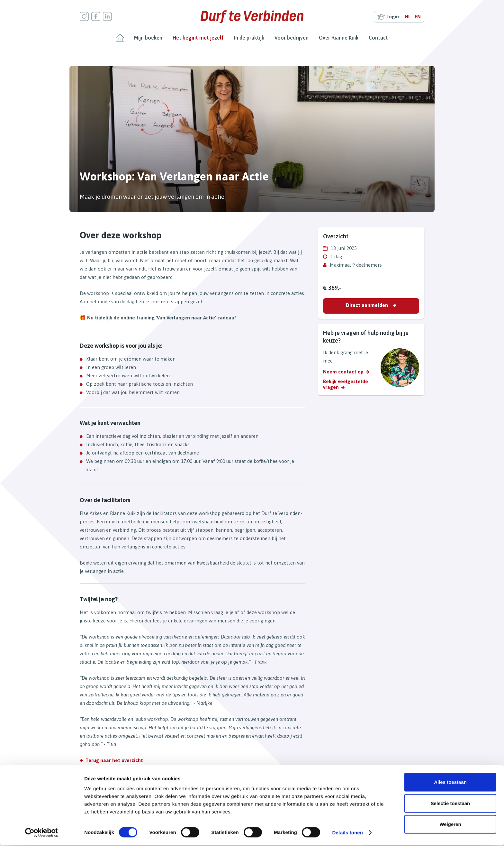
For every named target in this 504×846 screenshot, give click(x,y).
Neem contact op (343, 372)
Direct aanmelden (367, 305)
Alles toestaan (450, 783)
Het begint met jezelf (198, 38)
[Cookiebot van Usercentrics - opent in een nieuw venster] (42, 833)
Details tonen (347, 833)
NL (408, 17)
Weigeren (450, 825)
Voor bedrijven (292, 38)
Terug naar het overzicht (114, 760)
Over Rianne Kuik (339, 38)
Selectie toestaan (450, 804)
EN (418, 17)
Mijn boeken (148, 38)
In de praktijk (249, 38)
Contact (378, 38)
